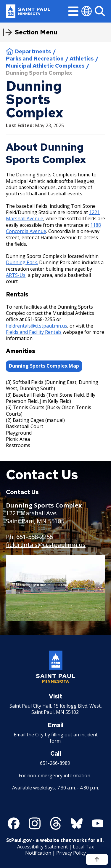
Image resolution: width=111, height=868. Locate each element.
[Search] (100, 11)
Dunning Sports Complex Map (44, 366)
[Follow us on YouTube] (98, 823)
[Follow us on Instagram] (35, 823)
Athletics (82, 59)
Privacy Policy (71, 853)
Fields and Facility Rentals (34, 332)
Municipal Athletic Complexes (45, 66)
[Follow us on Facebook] (14, 823)
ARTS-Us (16, 275)
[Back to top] (97, 859)
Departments (33, 51)
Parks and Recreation (35, 59)
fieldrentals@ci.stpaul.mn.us (37, 325)
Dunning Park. (22, 262)
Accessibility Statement (42, 847)
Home (10, 51)
